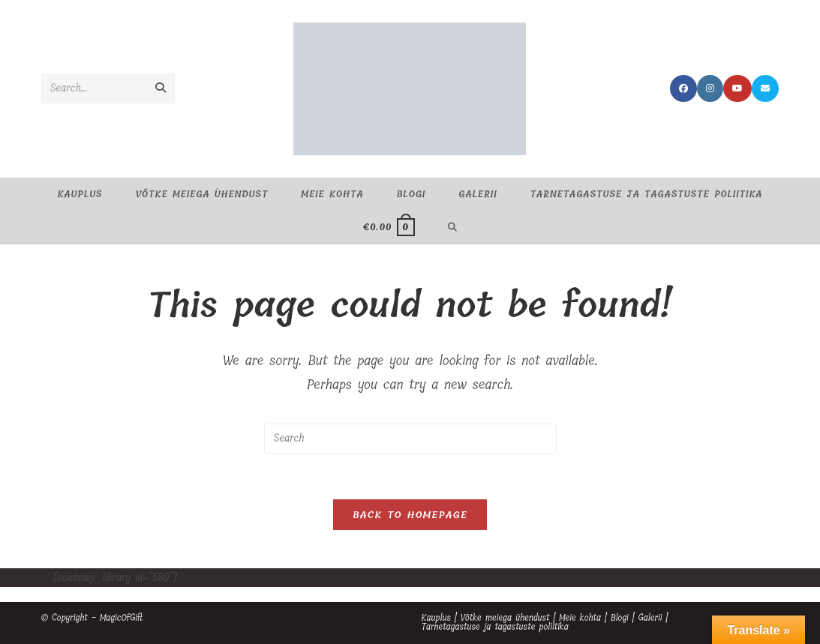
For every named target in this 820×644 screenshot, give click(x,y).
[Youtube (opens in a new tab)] (737, 88)
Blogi (620, 618)
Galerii (650, 618)
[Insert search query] (410, 439)
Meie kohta (580, 618)
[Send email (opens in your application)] (765, 88)
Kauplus (437, 618)
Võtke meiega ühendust (505, 618)
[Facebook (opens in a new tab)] (683, 88)
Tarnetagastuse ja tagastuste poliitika (495, 627)
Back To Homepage (410, 515)
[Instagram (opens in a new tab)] (710, 88)
